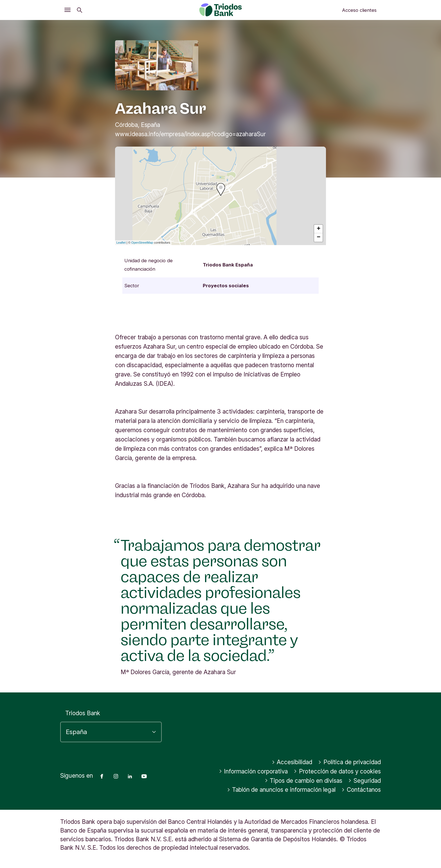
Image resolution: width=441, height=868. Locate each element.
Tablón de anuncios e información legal (281, 790)
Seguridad (364, 781)
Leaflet (121, 243)
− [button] (319, 237)
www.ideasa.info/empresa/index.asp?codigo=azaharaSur (190, 134)
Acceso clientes (359, 10)
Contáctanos (361, 790)
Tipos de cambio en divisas (304, 781)
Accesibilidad (292, 762)
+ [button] (319, 229)
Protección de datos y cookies (337, 771)
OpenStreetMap (142, 243)
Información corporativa (253, 771)
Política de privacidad (349, 762)
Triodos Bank (83, 713)
